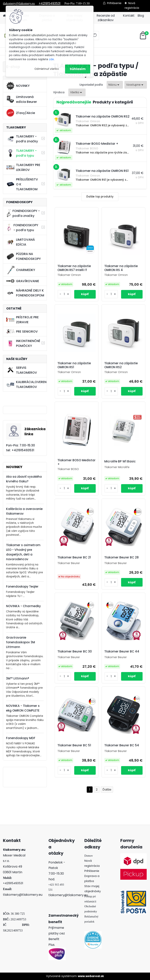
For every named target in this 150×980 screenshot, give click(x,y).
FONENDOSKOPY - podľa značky (23, 213)
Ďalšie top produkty (100, 197)
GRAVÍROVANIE (23, 281)
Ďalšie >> (107, 790)
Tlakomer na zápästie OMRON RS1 (74, 365)
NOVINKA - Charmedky (23, 606)
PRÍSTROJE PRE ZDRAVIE (22, 320)
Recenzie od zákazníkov (106, 18)
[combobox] (115, 85)
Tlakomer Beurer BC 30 (75, 652)
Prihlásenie (114, 3)
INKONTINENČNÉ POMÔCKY (23, 343)
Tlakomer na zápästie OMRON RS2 (121, 365)
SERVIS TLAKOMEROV (22, 370)
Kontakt (129, 16)
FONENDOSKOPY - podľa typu (22, 228)
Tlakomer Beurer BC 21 (74, 557)
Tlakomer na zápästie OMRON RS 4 (121, 268)
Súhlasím (78, 69)
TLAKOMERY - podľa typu (21, 153)
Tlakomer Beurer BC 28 (121, 557)
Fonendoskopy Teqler (22, 586)
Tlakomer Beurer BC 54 (122, 745)
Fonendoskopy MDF (21, 738)
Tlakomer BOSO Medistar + (76, 462)
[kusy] (64, 294)
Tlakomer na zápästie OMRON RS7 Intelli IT (74, 268)
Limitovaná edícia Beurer (22, 99)
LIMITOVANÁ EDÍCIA (21, 242)
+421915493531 (50, 3)
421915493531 (14, 883)
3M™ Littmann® (18, 678)
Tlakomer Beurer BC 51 (74, 745)
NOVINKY (18, 86)
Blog (141, 16)
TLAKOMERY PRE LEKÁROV (23, 167)
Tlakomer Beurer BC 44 (122, 652)
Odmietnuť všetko (47, 69)
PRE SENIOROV (22, 332)
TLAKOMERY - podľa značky (22, 139)
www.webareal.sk (91, 976)
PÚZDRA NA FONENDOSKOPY (24, 256)
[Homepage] (4, 16)
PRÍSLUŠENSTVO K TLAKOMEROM (22, 184)
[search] (94, 37)
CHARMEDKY (21, 270)
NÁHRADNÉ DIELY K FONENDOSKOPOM (25, 293)
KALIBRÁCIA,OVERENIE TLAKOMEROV (27, 384)
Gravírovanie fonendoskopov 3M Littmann (21, 642)
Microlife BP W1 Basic (120, 461)
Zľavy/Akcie (21, 113)
